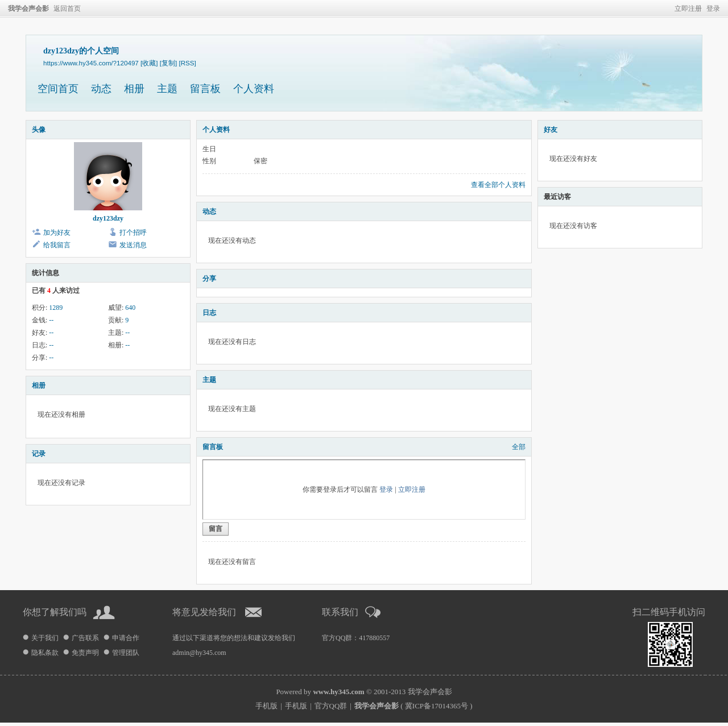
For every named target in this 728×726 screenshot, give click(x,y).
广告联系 (85, 638)
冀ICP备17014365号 (437, 706)
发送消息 (133, 245)
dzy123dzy (108, 218)
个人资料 (254, 89)
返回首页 (67, 9)
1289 (56, 308)
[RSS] (187, 63)
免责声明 (85, 653)
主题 (167, 89)
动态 (101, 89)
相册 (134, 89)
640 (130, 308)
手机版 (266, 706)
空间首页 (58, 89)
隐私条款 (45, 653)
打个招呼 (133, 233)
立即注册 (688, 9)
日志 (209, 313)
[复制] (168, 63)
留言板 (205, 89)
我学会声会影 (28, 9)
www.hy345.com (338, 692)
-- (51, 320)
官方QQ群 (331, 706)
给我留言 (57, 245)
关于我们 (45, 638)
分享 (209, 279)
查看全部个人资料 (498, 185)
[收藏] (149, 63)
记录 (39, 454)
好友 (551, 130)
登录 (713, 9)
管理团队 (126, 653)
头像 (39, 130)
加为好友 (57, 233)
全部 (519, 447)
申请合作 (126, 638)
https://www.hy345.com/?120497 (91, 63)
